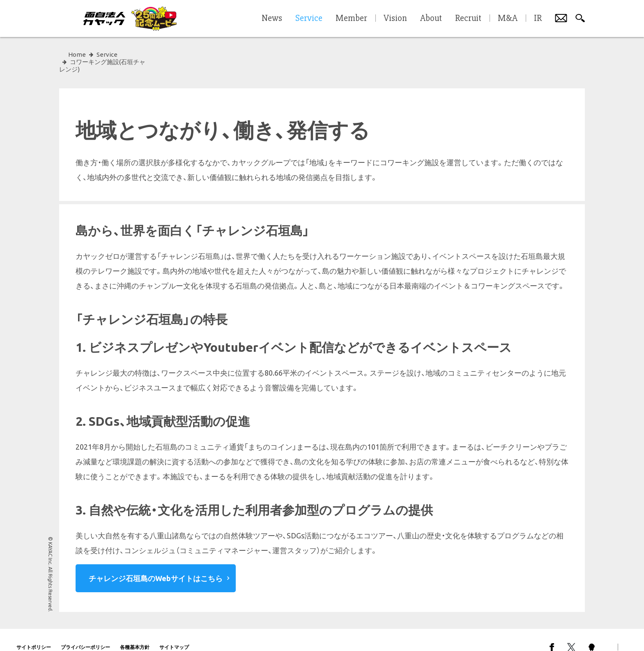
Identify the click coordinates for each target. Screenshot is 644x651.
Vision (395, 18)
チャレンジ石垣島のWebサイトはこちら (156, 563)
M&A (508, 18)
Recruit (468, 18)
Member (351, 18)
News (272, 18)
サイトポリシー (34, 632)
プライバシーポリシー (85, 632)
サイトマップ (174, 632)
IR (538, 18)
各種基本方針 (135, 632)
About (431, 18)
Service (107, 54)
